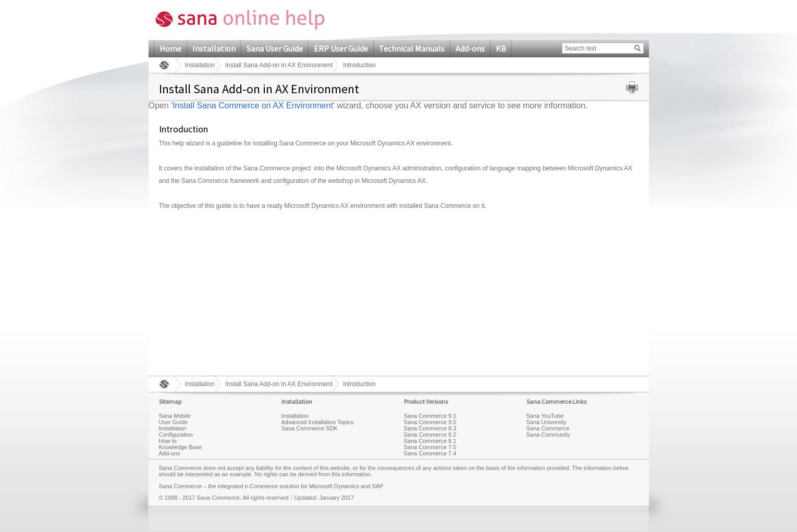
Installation (214, 48)
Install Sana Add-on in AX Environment (279, 65)
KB (501, 48)
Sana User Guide (275, 48)
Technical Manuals (412, 48)
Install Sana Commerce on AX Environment (253, 106)
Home (170, 48)
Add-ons (470, 48)
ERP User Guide (341, 48)
